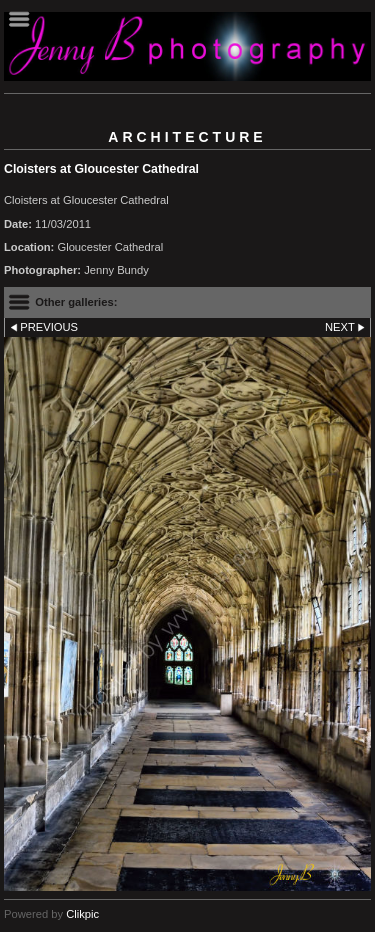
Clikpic (82, 914)
